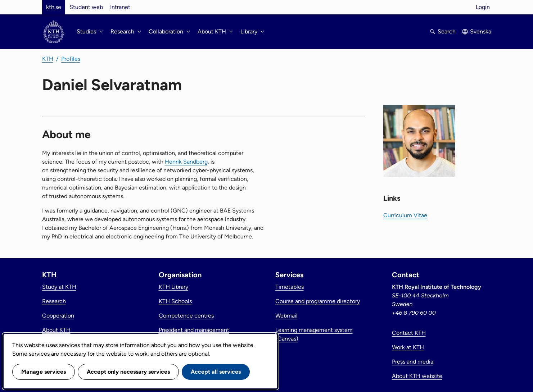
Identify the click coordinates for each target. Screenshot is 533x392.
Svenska (481, 31)
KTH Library (173, 287)
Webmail (286, 316)
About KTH (56, 330)
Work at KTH (408, 347)
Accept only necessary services (128, 372)
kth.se (54, 7)
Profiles (71, 59)
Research (54, 301)
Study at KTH (59, 287)
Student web (86, 7)
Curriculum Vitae (405, 215)
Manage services (44, 372)
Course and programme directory (318, 301)
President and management (194, 330)
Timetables (290, 287)
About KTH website (417, 376)
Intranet (120, 7)
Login (483, 7)
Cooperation (58, 316)
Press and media (413, 362)
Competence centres (186, 316)
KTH (48, 59)
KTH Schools (175, 301)
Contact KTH (409, 333)
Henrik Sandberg (186, 162)
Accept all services (216, 372)
